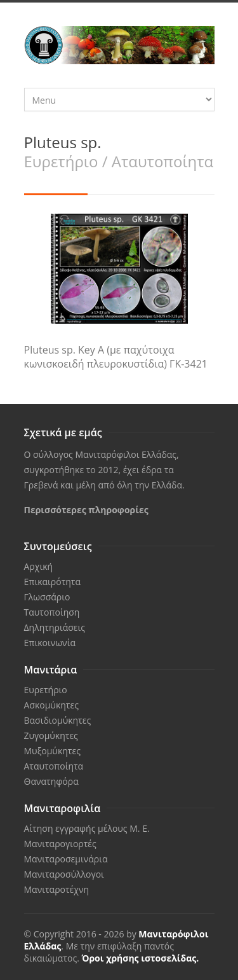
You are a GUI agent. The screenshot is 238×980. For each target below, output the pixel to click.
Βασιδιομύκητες (58, 720)
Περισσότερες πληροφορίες (86, 510)
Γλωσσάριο (47, 597)
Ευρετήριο (46, 690)
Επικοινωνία (50, 643)
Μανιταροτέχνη (57, 889)
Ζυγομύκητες (51, 735)
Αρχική (39, 566)
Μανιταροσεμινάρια (66, 859)
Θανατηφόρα (51, 781)
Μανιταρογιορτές (60, 844)
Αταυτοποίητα (54, 766)
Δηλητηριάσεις (55, 627)
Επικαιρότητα (53, 582)
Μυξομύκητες (52, 751)
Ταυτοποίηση (52, 612)
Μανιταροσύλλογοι (64, 874)
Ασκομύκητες (51, 705)
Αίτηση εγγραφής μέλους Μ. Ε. (87, 828)
